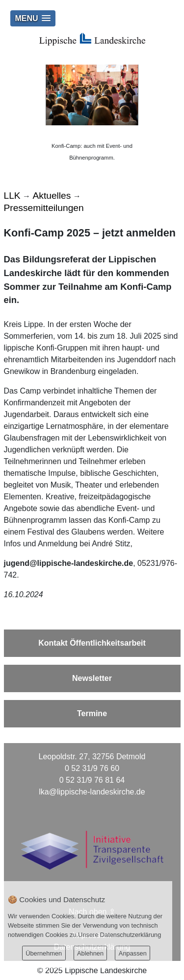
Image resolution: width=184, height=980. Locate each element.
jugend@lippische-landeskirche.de (69, 563)
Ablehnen (90, 953)
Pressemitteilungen (44, 208)
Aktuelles (52, 196)
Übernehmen (44, 953)
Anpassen (133, 953)
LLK (12, 196)
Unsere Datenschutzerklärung (119, 935)
